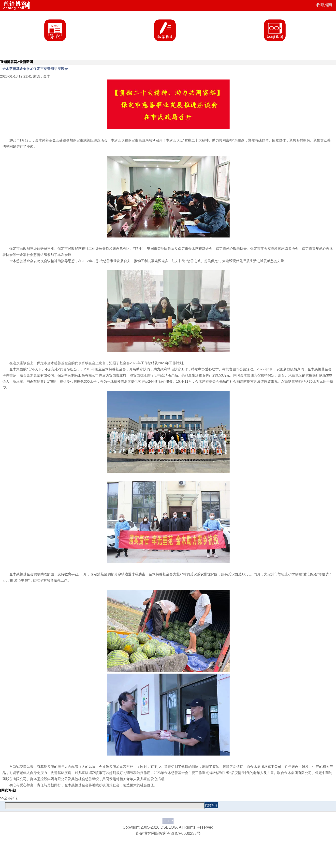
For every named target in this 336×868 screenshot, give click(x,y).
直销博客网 (9, 62)
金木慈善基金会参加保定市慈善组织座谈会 (35, 69)
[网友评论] (8, 790)
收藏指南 (324, 5)
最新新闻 (26, 62)
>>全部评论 (9, 798)
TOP (168, 821)
